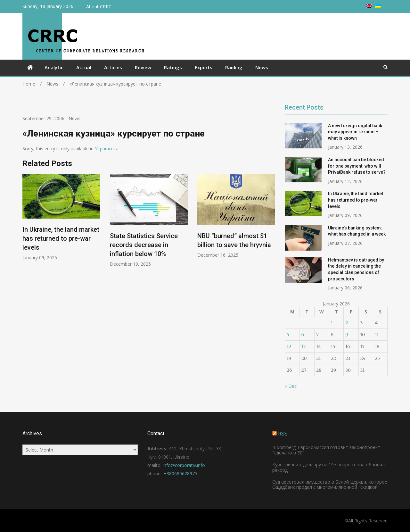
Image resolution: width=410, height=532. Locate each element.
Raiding (234, 67)
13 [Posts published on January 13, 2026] (304, 346)
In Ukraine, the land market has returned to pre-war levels (61, 238)
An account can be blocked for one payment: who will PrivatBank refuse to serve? (357, 166)
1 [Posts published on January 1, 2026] (332, 323)
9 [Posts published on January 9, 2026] (347, 335)
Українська (107, 149)
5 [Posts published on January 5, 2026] (288, 335)
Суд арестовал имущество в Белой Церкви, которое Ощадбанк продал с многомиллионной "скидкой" (330, 485)
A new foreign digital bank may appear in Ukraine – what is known (355, 132)
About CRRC (99, 7)
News (262, 67)
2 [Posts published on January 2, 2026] (347, 323)
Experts (204, 67)
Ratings (173, 67)
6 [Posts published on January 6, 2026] (303, 335)
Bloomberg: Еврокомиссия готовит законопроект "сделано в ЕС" (326, 450)
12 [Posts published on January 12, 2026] (289, 346)
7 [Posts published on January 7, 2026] (317, 335)
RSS (283, 434)
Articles (113, 67)
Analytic (54, 67)
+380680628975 (180, 474)
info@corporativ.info (184, 465)
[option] (61, 217)
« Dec (291, 386)
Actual (84, 67)
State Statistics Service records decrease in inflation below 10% (144, 245)
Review (143, 67)
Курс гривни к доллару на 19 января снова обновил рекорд (328, 467)
